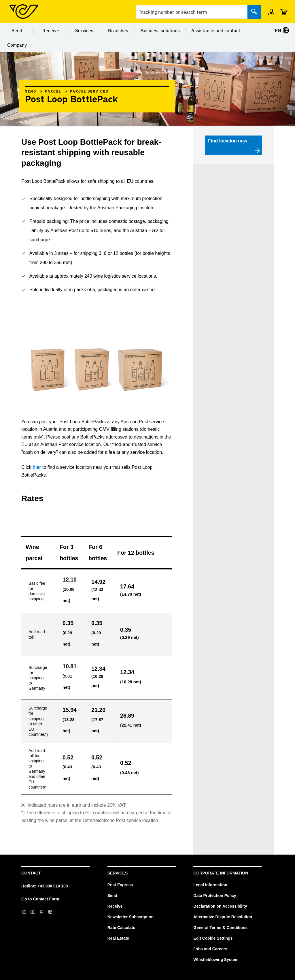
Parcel (53, 91)
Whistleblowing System (216, 960)
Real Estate (118, 938)
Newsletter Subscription (131, 917)
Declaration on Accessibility (220, 906)
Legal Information (210, 885)
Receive (51, 30)
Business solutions (160, 30)
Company (17, 45)
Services (84, 30)
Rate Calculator (122, 928)
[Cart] (284, 12)
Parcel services (89, 91)
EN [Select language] (282, 30)
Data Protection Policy (215, 896)
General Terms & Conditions (220, 928)
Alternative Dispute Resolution (223, 917)
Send (17, 30)
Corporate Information (221, 873)
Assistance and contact (216, 30)
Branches (118, 30)
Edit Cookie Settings (213, 938)
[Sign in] (271, 12)
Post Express (120, 885)
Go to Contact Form (40, 899)
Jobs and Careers (210, 949)
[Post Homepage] (24, 12)
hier (37, 467)
